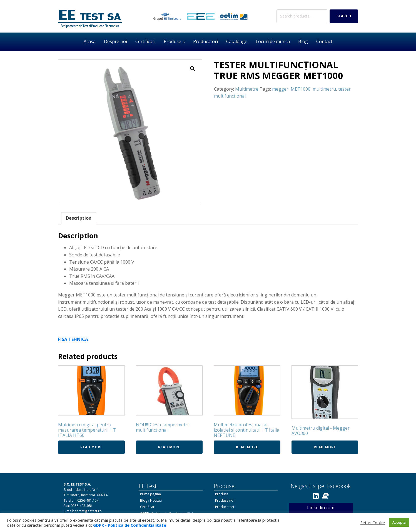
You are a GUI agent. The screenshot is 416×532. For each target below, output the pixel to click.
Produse (172, 41)
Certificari (145, 41)
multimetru (324, 89)
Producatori (205, 41)
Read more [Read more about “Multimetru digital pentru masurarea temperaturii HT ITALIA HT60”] (91, 447)
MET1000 (301, 89)
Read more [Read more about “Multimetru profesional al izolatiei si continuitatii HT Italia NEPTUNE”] (247, 447)
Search (344, 16)
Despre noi (115, 41)
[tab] (79, 218)
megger (280, 89)
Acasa (90, 41)
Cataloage (237, 41)
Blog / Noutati (151, 500)
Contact (324, 41)
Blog (303, 41)
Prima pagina (150, 494)
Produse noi (225, 500)
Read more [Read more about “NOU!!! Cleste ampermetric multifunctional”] (169, 447)
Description (79, 218)
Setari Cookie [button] (373, 523)
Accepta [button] (399, 522)
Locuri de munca (273, 41)
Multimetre (247, 89)
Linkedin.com (321, 508)
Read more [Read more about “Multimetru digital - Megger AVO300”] (325, 447)
